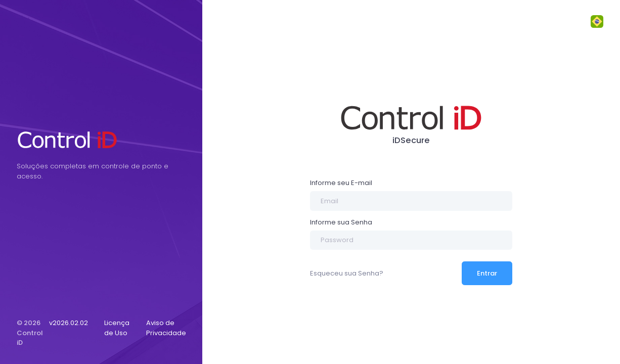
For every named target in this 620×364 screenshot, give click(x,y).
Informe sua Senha (341, 222)
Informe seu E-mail (341, 183)
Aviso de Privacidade (166, 328)
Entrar (487, 273)
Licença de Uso (117, 328)
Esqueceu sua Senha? (347, 273)
